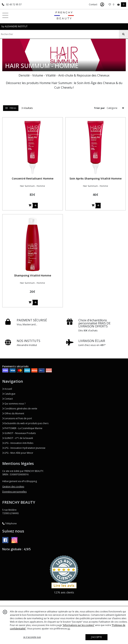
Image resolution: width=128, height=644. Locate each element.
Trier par (99, 108)
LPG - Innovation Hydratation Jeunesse (24, 448)
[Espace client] (102, 5)
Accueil (7, 389)
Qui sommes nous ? (14, 404)
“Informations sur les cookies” (78, 625)
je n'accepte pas (32, 637)
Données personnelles (14, 492)
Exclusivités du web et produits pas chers (25, 423)
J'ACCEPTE (96, 637)
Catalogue (9, 394)
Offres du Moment (13, 413)
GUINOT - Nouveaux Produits (19, 433)
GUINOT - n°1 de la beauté (18, 438)
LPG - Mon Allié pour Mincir (18, 453)
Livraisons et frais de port (17, 418)
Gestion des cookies (13, 487)
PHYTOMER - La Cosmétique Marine (22, 428)
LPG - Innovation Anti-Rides (18, 443)
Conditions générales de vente (20, 409)
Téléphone (9, 523)
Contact (93, 4)
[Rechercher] (123, 34)
